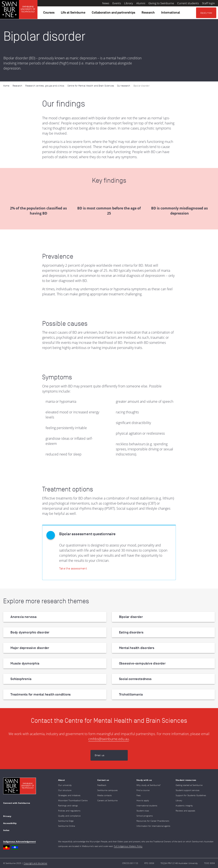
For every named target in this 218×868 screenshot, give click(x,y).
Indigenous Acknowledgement (19, 841)
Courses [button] (49, 14)
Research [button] (149, 14)
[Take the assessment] (73, 568)
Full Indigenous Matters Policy (128, 846)
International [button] (171, 14)
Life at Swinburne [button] (74, 14)
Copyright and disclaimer (35, 863)
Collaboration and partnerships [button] (114, 14)
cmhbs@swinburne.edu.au (109, 739)
